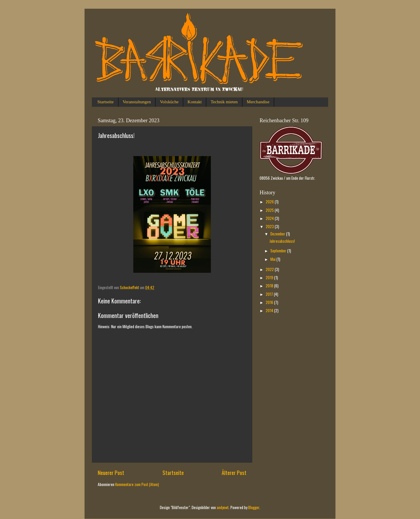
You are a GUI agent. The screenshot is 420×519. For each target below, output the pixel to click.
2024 (270, 218)
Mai (273, 259)
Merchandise (258, 102)
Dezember (278, 234)
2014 (270, 310)
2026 (270, 202)
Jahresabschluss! (282, 241)
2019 (270, 277)
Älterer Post (234, 472)
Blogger (254, 507)
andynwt (223, 507)
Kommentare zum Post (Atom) (137, 484)
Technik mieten (224, 102)
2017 (270, 294)
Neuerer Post (111, 472)
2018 (270, 286)
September (279, 251)
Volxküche (169, 102)
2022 (270, 269)
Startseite (106, 102)
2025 (270, 210)
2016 (270, 302)
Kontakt (195, 102)
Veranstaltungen (137, 102)
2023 (270, 226)
